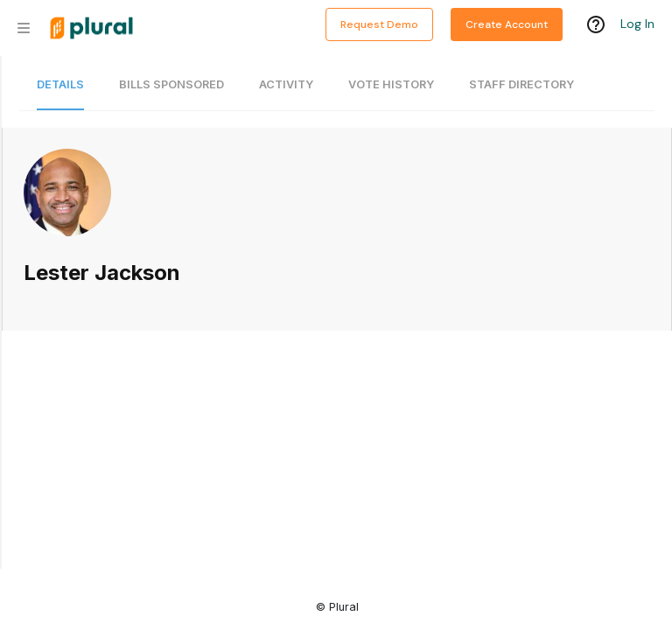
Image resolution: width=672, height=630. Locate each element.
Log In (637, 24)
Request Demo (379, 24)
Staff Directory (521, 84)
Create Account (507, 24)
